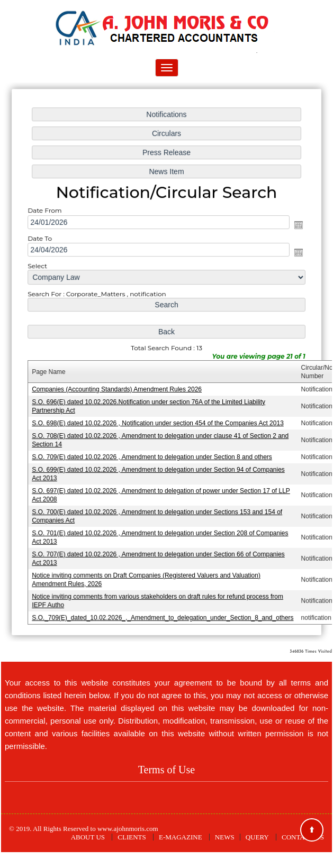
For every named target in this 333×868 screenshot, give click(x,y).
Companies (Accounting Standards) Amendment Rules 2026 (118, 389)
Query (257, 837)
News (225, 837)
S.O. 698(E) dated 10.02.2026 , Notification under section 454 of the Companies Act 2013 (158, 422)
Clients (132, 837)
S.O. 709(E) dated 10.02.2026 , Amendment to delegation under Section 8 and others (152, 455)
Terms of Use (166, 770)
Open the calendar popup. (296, 226)
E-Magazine (181, 837)
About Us (88, 837)
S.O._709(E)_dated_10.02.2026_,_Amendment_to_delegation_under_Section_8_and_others (163, 614)
